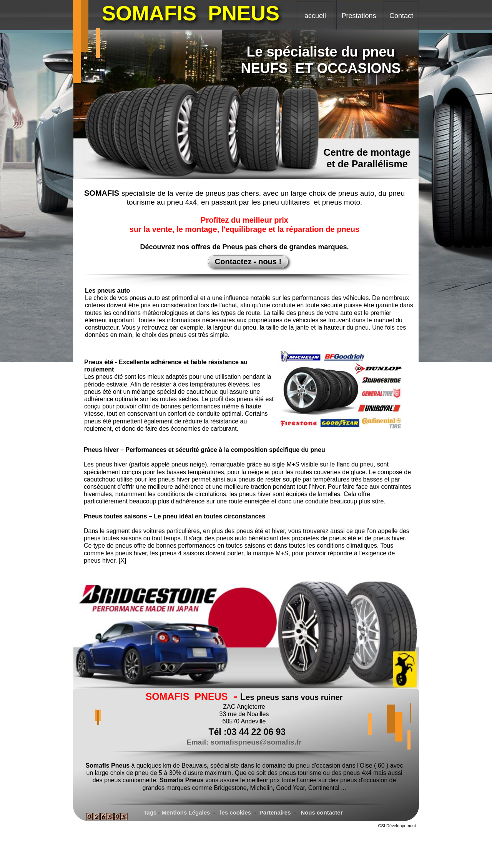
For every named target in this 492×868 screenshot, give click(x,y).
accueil (315, 16)
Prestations (359, 16)
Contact (401, 16)
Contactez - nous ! (248, 262)
